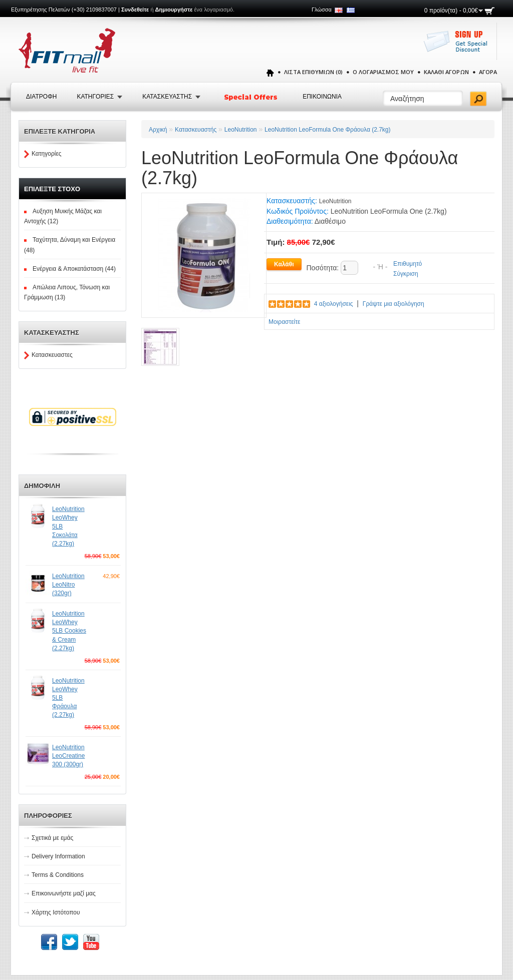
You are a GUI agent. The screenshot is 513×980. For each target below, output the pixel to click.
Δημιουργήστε (174, 10)
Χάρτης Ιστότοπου (56, 912)
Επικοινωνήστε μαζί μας (64, 893)
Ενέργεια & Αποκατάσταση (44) (74, 269)
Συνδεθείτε (135, 10)
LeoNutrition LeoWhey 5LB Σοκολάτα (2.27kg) (68, 526)
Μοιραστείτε (284, 322)
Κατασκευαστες (52, 355)
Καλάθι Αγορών (446, 72)
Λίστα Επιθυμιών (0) (313, 72)
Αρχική (158, 130)
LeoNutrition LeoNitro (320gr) (68, 585)
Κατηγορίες (47, 154)
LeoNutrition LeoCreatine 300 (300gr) (68, 756)
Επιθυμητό (408, 264)
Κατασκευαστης (167, 97)
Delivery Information (58, 856)
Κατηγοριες (95, 97)
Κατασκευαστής (196, 130)
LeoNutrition (241, 130)
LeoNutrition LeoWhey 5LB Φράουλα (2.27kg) (68, 698)
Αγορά (488, 72)
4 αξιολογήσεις (334, 304)
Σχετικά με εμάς (52, 838)
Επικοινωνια (322, 97)
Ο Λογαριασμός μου (383, 72)
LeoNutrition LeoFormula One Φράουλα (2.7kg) (327, 130)
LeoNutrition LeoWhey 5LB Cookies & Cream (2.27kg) (69, 631)
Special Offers (251, 97)
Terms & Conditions (58, 875)
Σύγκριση (406, 274)
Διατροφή (41, 97)
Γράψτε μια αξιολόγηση (394, 304)
